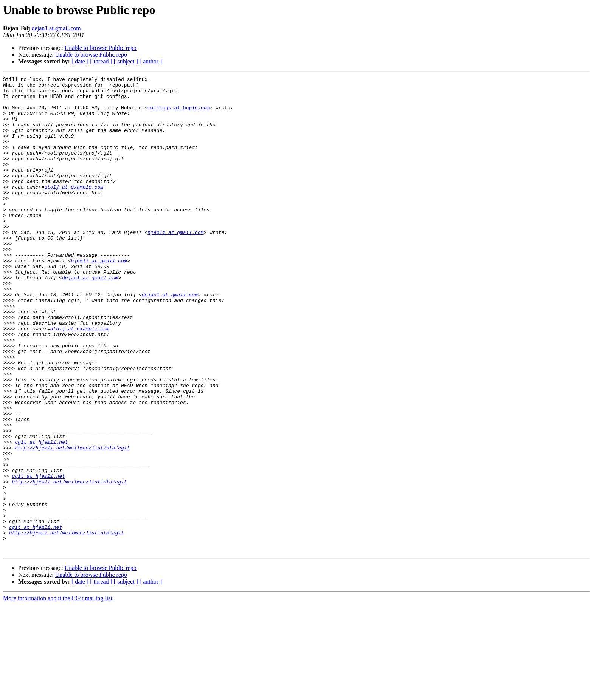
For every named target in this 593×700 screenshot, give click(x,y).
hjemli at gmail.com (175, 264)
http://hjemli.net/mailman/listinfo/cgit (72, 522)
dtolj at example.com (74, 209)
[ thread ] (101, 61)
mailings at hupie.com (179, 114)
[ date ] (80, 61)
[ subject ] (126, 61)
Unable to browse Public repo (101, 48)
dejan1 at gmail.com (56, 28)
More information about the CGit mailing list (58, 693)
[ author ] (151, 61)
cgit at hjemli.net (41, 516)
